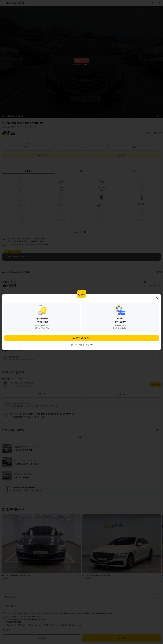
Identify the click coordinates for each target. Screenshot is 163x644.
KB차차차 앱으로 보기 (81, 338)
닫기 (157, 298)
